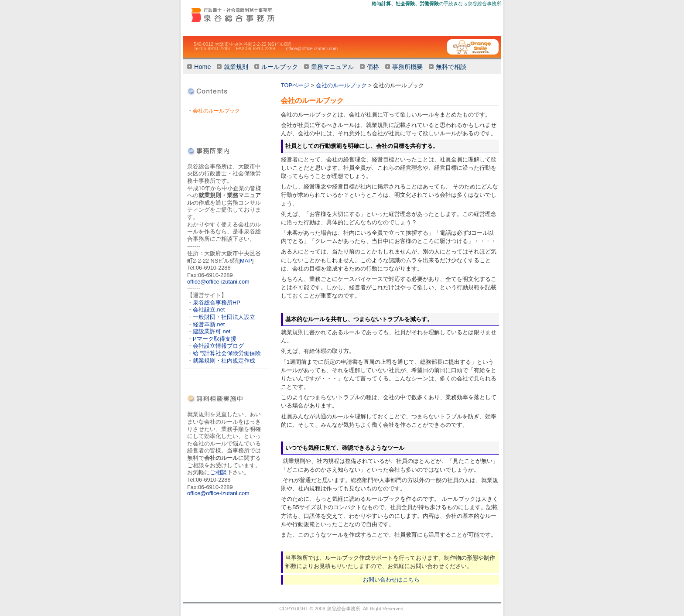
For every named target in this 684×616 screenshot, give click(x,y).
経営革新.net (209, 324)
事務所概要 (407, 67)
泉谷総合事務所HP (217, 303)
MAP (246, 261)
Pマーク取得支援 (215, 339)
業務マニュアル (332, 67)
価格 (373, 67)
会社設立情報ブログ (218, 346)
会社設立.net (209, 310)
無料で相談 (451, 67)
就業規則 (236, 67)
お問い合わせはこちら (391, 580)
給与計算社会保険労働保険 (227, 353)
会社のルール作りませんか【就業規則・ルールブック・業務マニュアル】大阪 (247, 15)
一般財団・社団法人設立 (224, 317)
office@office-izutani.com (312, 48)
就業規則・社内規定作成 (224, 361)
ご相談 (218, 472)
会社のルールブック (216, 111)
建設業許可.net (212, 331)
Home (202, 67)
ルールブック (280, 67)
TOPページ (295, 85)
